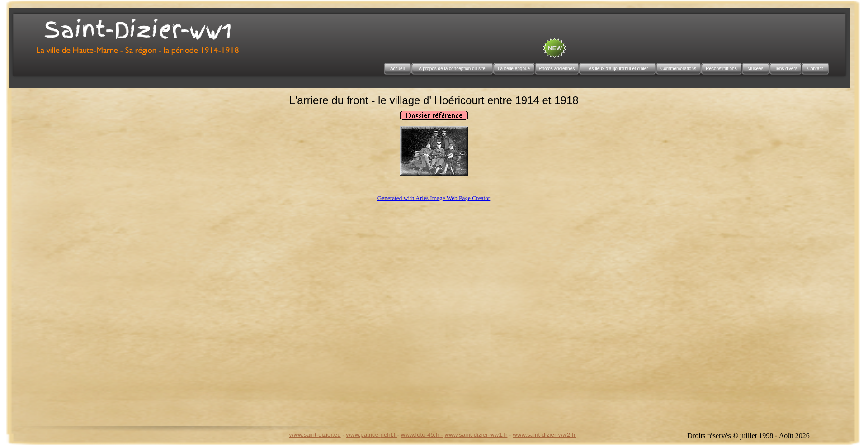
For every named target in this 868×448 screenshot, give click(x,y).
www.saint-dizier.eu (315, 435)
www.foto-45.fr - (422, 435)
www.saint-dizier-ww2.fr (544, 435)
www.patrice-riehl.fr (371, 435)
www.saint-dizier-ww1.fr (476, 435)
